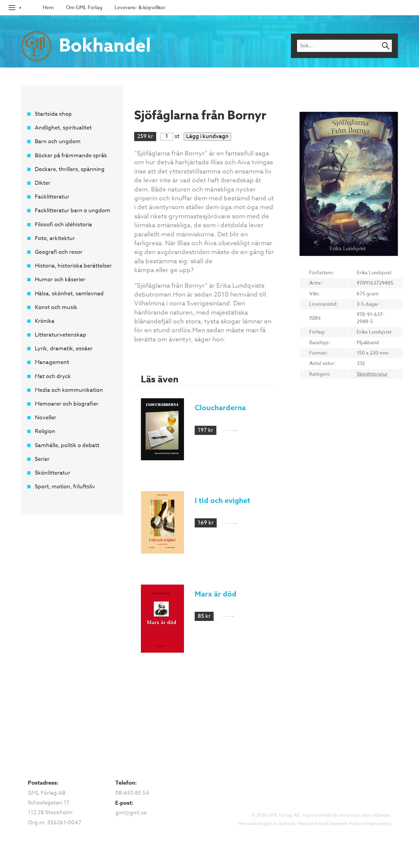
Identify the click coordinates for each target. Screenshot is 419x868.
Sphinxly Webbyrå (298, 823)
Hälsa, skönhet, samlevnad (69, 294)
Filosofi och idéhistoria (63, 225)
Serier (42, 459)
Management (52, 362)
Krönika (45, 321)
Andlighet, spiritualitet (63, 128)
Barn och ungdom (58, 142)
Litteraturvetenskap (61, 335)
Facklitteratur (52, 197)
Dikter (43, 183)
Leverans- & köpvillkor (140, 8)
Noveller (46, 418)
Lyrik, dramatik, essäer (64, 349)
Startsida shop (53, 114)
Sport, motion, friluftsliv (65, 487)
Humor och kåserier (60, 280)
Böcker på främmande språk (71, 156)
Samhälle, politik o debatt (67, 445)
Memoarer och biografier (67, 404)
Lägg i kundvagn (207, 137)
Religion (45, 431)
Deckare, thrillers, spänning (70, 169)
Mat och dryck (53, 376)
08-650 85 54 (132, 793)
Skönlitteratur (53, 473)
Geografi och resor (59, 252)
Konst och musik (56, 307)
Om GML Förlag (84, 8)
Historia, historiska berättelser (73, 266)
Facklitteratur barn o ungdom (73, 211)
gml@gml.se (131, 813)
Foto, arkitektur (55, 238)
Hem (48, 8)
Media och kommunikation (69, 390)
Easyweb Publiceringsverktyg (360, 823)
